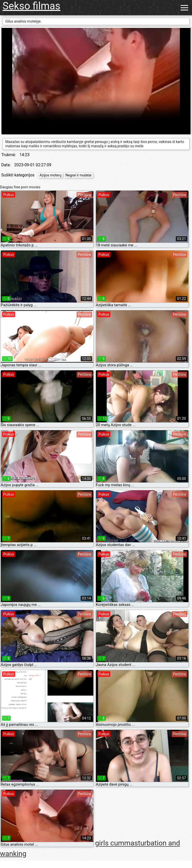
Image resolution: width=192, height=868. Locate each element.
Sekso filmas (31, 6)
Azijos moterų (50, 175)
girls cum (110, 843)
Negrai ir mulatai (78, 175)
